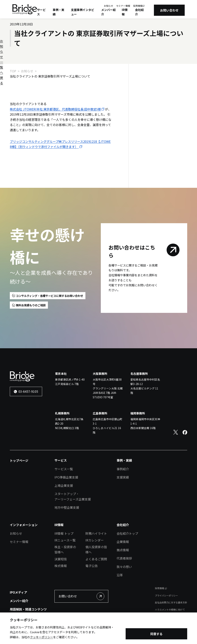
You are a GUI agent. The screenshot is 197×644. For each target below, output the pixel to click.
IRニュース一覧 (65, 540)
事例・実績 (58, 12)
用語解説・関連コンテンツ (28, 609)
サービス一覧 (64, 469)
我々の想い (124, 567)
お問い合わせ (169, 10)
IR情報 (125, 12)
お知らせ (109, 6)
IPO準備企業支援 (66, 477)
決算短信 (61, 559)
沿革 (120, 575)
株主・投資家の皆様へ (65, 549)
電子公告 (92, 566)
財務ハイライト (96, 533)
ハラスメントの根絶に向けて (170, 609)
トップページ (19, 460)
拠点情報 (123, 550)
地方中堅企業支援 (67, 507)
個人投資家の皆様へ (96, 549)
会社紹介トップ (127, 533)
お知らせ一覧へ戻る (155, 84)
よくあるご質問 (96, 559)
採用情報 (138, 6)
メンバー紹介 (108, 12)
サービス (41, 12)
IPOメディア (18, 592)
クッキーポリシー (42, 637)
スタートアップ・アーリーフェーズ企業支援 (73, 496)
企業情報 (123, 542)
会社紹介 (139, 12)
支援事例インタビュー (83, 12)
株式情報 (61, 566)
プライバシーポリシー (166, 595)
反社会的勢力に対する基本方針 (171, 602)
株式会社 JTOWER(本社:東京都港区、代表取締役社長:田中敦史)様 (55, 109)
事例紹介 (123, 469)
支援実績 (123, 477)
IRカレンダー (95, 540)
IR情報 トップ (64, 533)
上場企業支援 (64, 485)
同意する (156, 634)
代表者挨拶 (124, 558)
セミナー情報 (123, 6)
